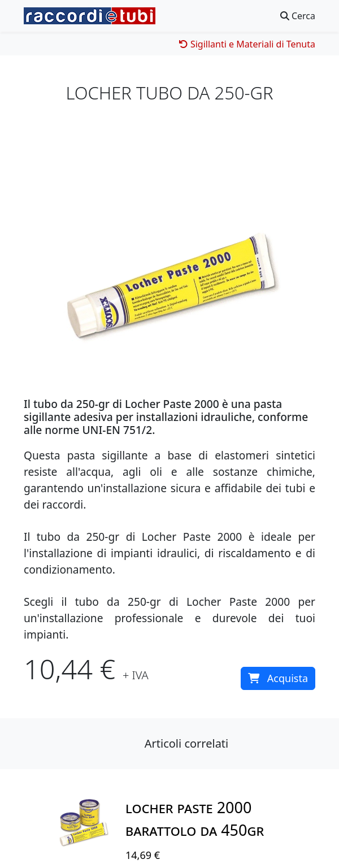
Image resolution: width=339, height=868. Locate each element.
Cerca (298, 16)
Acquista (278, 678)
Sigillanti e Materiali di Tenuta (247, 44)
